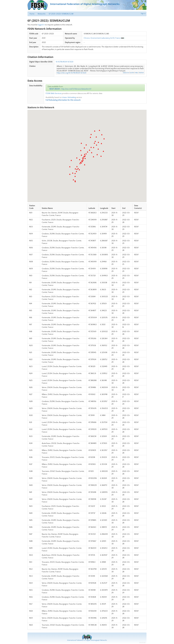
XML (136, 73)
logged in (41, 25)
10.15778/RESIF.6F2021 (65, 62)
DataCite (126, 73)
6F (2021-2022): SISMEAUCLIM (61, 14)
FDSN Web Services (54, 93)
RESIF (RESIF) (55, 89)
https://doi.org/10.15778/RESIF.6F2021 (71, 73)
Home (32, 14)
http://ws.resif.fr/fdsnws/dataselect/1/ (76, 89)
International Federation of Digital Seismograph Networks (87, 640)
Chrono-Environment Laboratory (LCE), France (102, 38)
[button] (71, 160)
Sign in (143, 14)
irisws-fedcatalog (69, 97)
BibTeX (142, 73)
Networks (42, 14)
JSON (132, 73)
